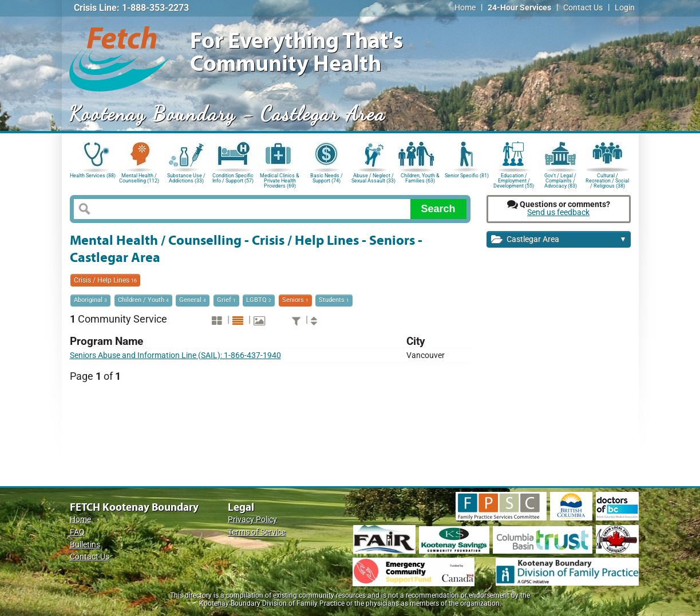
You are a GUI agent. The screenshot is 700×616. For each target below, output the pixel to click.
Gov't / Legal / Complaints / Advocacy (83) (561, 180)
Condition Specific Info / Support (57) (233, 178)
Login (625, 8)
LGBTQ (259, 300)
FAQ (77, 532)
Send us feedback (558, 212)
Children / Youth (143, 300)
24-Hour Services (519, 8)
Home (465, 8)
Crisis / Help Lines (105, 280)
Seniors (295, 300)
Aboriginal (90, 300)
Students (334, 300)
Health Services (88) (93, 176)
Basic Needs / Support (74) (327, 178)
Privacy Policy (252, 520)
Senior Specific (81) (467, 176)
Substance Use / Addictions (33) (186, 178)
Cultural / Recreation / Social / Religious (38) (607, 180)
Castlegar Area (559, 240)
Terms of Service (257, 532)
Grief (226, 300)
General (193, 300)
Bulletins (85, 545)
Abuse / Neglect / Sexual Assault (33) (373, 178)
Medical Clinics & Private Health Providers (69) (280, 180)
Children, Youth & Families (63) (420, 178)
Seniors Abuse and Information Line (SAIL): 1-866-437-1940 (175, 355)
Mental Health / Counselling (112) (139, 178)
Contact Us (583, 8)
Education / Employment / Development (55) (514, 180)
